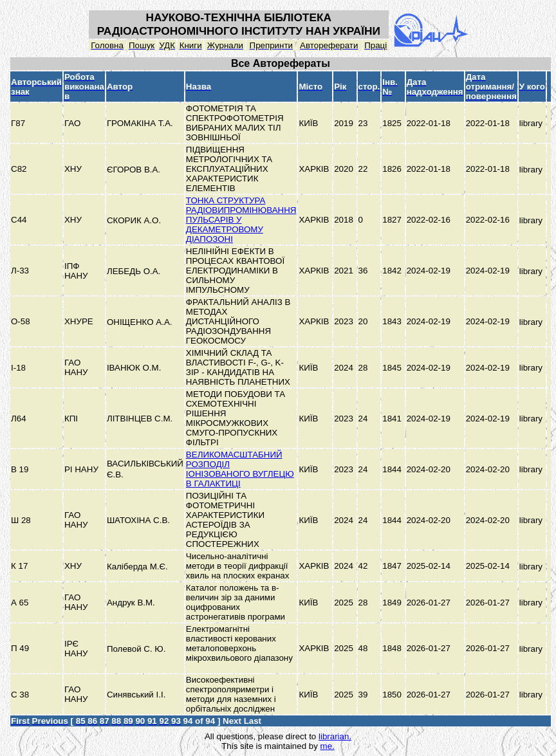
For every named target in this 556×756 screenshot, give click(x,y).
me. (328, 746)
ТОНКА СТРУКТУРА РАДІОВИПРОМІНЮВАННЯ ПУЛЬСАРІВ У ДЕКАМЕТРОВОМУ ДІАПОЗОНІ (241, 220)
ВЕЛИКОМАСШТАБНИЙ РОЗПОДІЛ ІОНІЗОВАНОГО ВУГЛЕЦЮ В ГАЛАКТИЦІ (240, 469)
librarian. (335, 736)
